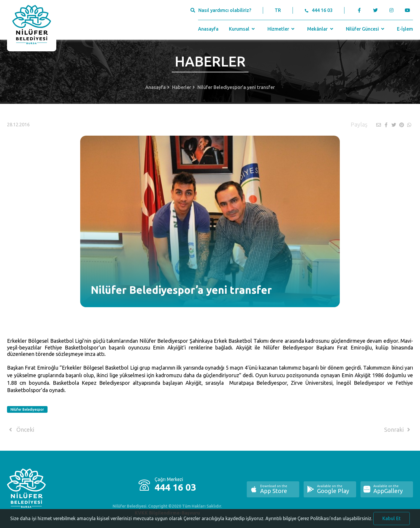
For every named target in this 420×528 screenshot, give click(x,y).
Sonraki (398, 430)
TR (278, 10)
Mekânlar (321, 29)
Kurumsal (243, 29)
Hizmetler (282, 29)
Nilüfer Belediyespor (27, 409)
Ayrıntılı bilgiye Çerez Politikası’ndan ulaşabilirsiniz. (319, 520)
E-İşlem (405, 29)
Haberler (182, 87)
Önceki (21, 430)
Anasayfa (208, 29)
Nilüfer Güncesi (366, 29)
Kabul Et (392, 520)
